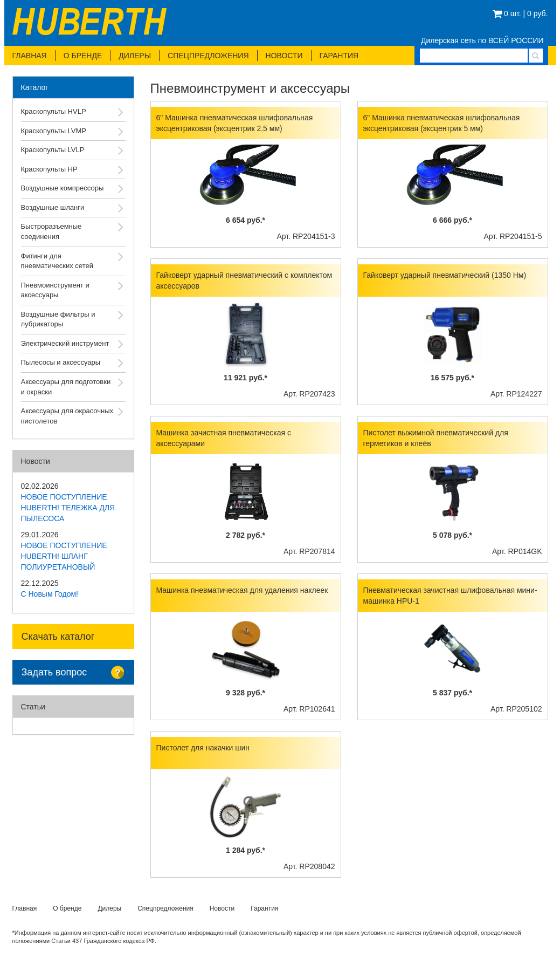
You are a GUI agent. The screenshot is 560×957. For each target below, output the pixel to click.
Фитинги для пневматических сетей (57, 261)
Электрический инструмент (65, 343)
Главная (30, 56)
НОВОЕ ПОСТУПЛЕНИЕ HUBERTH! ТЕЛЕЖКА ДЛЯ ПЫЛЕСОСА (68, 508)
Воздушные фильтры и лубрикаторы (58, 319)
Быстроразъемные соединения (51, 231)
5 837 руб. (452, 693)
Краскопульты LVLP (53, 150)
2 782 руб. (246, 535)
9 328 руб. (246, 693)
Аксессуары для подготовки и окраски (66, 387)
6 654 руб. (246, 220)
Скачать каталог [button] (58, 637)
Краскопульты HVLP (54, 111)
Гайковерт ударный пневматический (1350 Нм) (445, 275)
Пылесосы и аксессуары (61, 362)
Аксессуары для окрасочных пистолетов (67, 416)
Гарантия (339, 56)
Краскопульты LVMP (54, 131)
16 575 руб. (452, 378)
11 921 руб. (246, 378)
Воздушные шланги (53, 207)
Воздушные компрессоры (63, 188)
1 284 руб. (246, 850)
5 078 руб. (452, 535)
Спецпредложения (208, 56)
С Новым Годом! (50, 594)
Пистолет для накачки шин (203, 748)
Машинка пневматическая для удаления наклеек (242, 590)
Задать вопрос (54, 672)
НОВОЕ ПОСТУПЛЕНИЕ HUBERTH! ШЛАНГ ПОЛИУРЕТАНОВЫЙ (64, 556)
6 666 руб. (452, 220)
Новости (284, 56)
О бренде (83, 56)
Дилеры (135, 56)
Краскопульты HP (49, 169)
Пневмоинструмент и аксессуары (55, 290)
